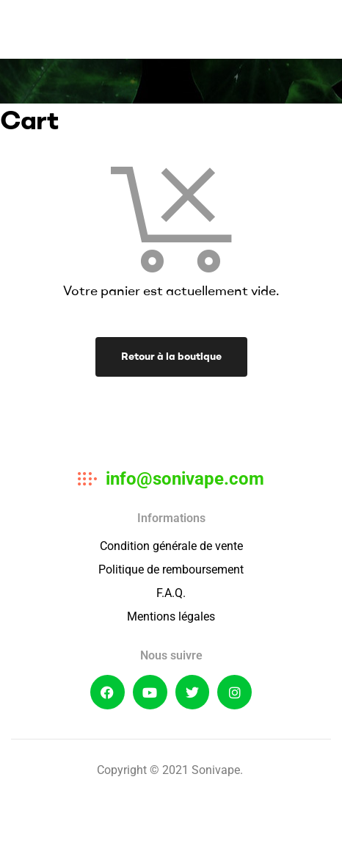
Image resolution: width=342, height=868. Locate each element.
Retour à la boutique (171, 356)
